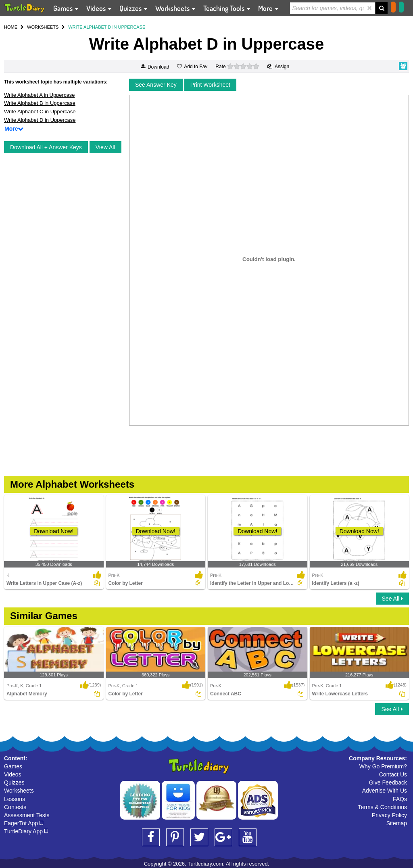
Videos (13, 774)
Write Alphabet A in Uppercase (39, 95)
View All (105, 147)
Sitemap (397, 823)
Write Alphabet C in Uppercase (40, 112)
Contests (15, 807)
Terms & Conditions (383, 807)
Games (13, 766)
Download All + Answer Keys (46, 147)
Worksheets (19, 791)
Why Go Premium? (383, 766)
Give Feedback (388, 782)
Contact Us (393, 774)
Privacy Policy (389, 815)
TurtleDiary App (26, 831)
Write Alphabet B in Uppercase (40, 103)
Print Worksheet (210, 85)
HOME (11, 27)
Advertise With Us (385, 791)
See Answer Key (156, 85)
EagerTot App (24, 823)
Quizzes (14, 782)
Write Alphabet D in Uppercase (40, 120)
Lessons (15, 799)
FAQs (400, 799)
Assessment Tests (27, 815)
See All (392, 599)
